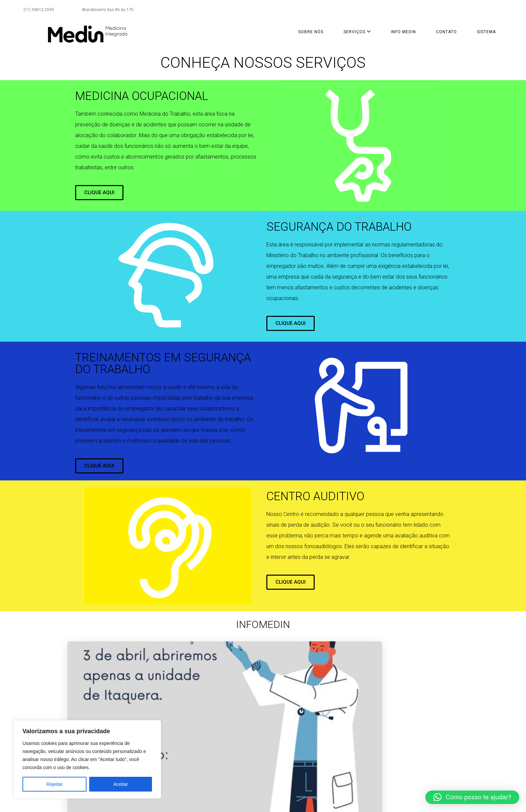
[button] (472, 797)
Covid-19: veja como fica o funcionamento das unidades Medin (408, 708)
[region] (87, 759)
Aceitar (121, 784)
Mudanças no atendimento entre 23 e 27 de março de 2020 (310, 708)
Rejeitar (55, 784)
